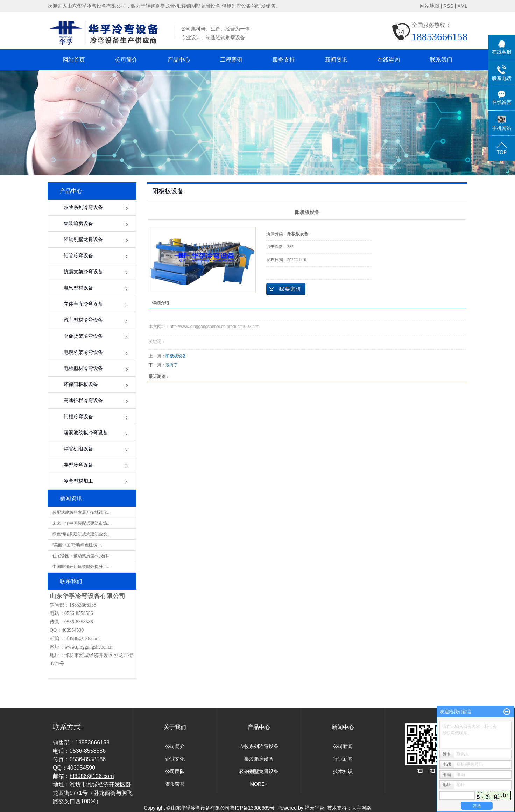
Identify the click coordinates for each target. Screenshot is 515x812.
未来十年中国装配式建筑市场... (82, 523)
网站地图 (430, 6)
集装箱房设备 (78, 223)
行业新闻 (343, 759)
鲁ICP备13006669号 (252, 808)
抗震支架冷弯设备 (83, 272)
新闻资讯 (336, 60)
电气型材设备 (78, 288)
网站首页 (74, 60)
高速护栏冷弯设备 (83, 401)
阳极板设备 (176, 356)
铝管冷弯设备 (78, 256)
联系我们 (441, 60)
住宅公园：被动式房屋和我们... (82, 556)
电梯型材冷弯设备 (83, 368)
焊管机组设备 (78, 449)
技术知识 (343, 771)
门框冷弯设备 (78, 417)
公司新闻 (343, 746)
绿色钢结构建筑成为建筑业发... (82, 534)
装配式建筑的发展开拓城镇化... (82, 512)
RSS (448, 6)
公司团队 (175, 771)
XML (462, 6)
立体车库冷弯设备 (83, 304)
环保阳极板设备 (81, 384)
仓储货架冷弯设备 (83, 336)
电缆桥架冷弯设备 (83, 352)
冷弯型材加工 (78, 481)
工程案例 (231, 60)
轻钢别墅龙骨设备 (83, 240)
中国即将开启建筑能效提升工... (82, 567)
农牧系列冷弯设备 (83, 207)
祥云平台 (315, 808)
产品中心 (179, 60)
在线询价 (286, 289)
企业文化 (175, 759)
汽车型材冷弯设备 (83, 320)
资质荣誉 (175, 784)
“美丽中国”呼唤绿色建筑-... (77, 545)
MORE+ (259, 784)
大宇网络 (361, 808)
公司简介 (126, 60)
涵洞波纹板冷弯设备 (86, 433)
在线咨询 (389, 60)
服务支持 (284, 60)
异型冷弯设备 (78, 465)
